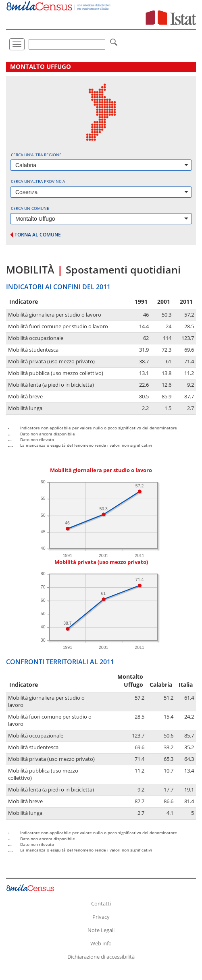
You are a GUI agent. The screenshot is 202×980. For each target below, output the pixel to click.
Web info (101, 943)
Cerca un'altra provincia (38, 181)
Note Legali (101, 930)
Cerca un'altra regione (36, 155)
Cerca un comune (30, 208)
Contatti (101, 903)
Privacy (101, 917)
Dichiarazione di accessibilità (101, 957)
